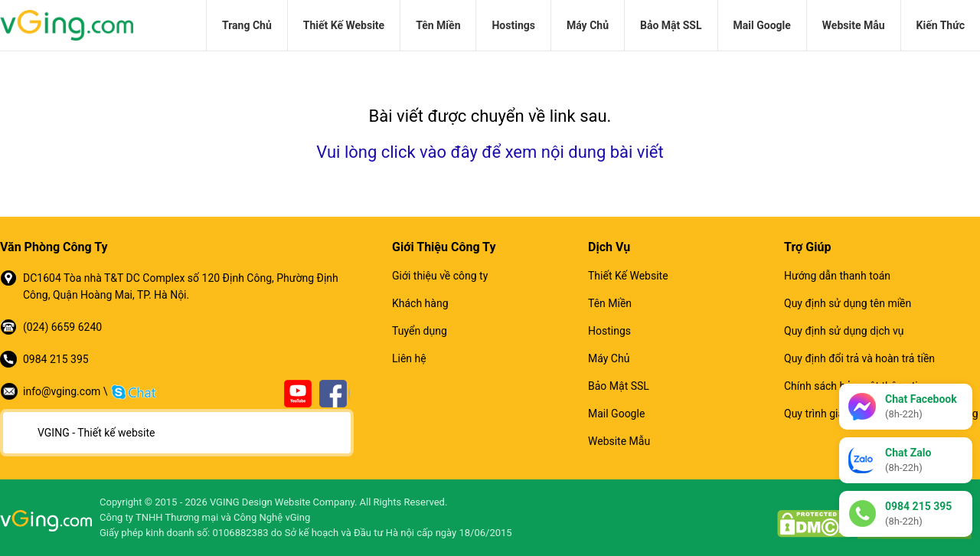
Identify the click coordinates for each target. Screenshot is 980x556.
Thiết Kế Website (344, 25)
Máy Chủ (588, 25)
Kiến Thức (941, 25)
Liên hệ (409, 358)
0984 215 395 (56, 359)
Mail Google (762, 25)
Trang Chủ (247, 25)
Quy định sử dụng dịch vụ (844, 331)
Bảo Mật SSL (671, 25)
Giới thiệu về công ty (440, 276)
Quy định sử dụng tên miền (848, 303)
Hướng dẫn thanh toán (837, 276)
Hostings (513, 25)
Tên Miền (438, 25)
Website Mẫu (854, 25)
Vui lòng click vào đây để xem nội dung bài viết (490, 152)
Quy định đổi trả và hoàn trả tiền (859, 358)
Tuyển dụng (420, 331)
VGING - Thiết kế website (96, 433)
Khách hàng (420, 303)
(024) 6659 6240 (62, 327)
